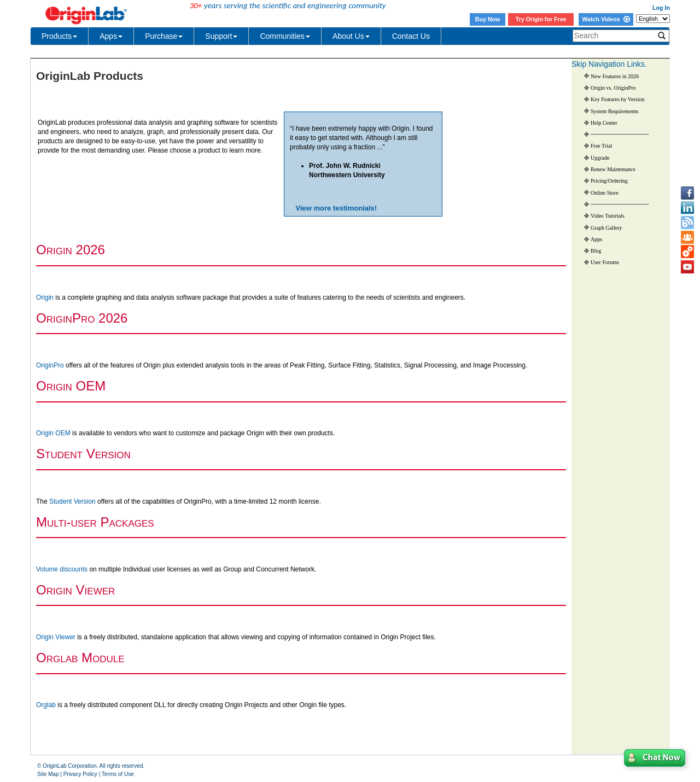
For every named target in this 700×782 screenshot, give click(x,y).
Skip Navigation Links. (609, 64)
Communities (285, 36)
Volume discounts (62, 569)
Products (59, 36)
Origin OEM (53, 433)
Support (221, 36)
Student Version (72, 501)
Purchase (164, 36)
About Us (351, 36)
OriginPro (50, 365)
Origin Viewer (56, 637)
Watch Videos (606, 19)
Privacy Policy (80, 774)
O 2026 (71, 250)
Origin (46, 297)
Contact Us (411, 36)
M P (95, 522)
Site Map (48, 774)
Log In (661, 8)
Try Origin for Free (541, 19)
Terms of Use (118, 774)
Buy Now (488, 19)
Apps (111, 36)
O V (75, 590)
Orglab (46, 705)
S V (83, 454)
